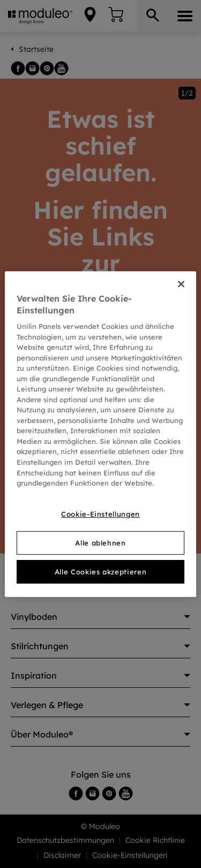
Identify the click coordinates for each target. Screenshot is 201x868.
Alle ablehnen (100, 543)
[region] (100, 434)
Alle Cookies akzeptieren (101, 572)
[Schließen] (181, 284)
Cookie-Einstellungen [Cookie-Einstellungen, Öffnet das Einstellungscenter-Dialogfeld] (100, 514)
